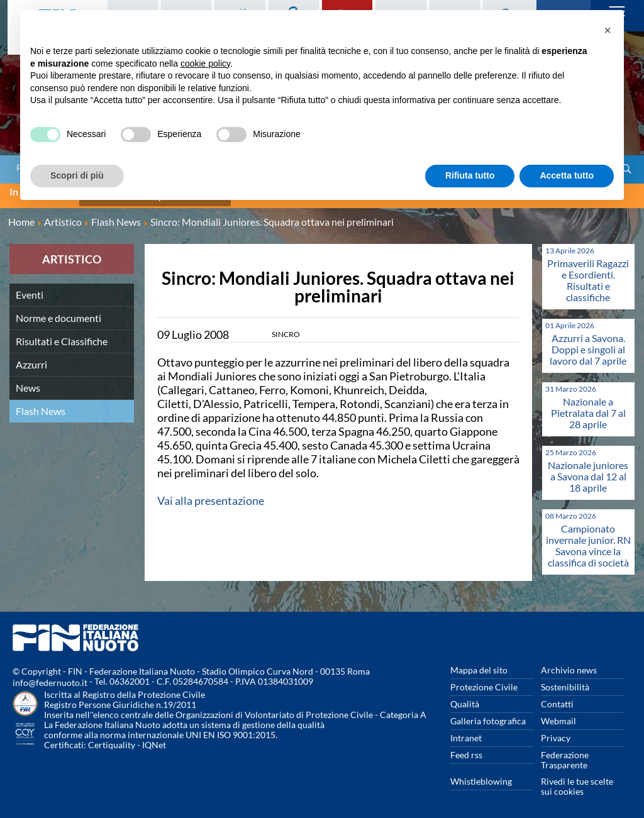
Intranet (466, 731)
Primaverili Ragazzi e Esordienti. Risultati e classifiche (588, 273)
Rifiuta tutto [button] (470, 175)
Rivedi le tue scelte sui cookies (577, 779)
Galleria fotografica (488, 714)
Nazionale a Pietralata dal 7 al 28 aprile (588, 406)
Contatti (557, 697)
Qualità (465, 697)
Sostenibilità (565, 680)
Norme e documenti (58, 311)
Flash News (41, 404)
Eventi (30, 288)
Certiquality (112, 738)
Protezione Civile (484, 680)
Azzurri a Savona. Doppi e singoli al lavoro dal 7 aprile (588, 342)
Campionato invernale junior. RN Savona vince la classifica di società (588, 539)
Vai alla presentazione (211, 494)
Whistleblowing (481, 774)
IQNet (154, 738)
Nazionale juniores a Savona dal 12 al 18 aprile (588, 469)
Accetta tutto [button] (567, 175)
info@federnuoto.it (50, 676)
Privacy (556, 731)
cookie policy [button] (205, 64)
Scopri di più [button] (77, 175)
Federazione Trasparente (565, 753)
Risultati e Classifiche (62, 334)
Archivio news (569, 663)
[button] (608, 30)
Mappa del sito (479, 663)
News (28, 381)
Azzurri (31, 357)
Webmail (558, 714)
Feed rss (466, 748)
